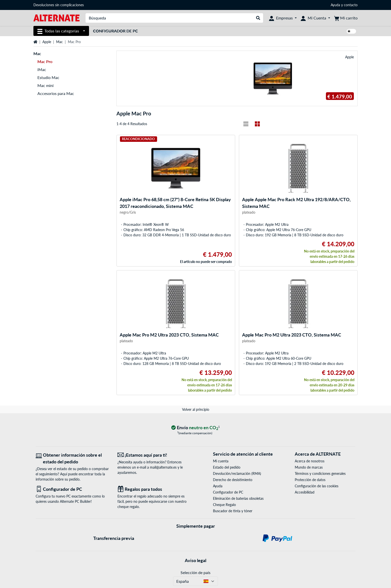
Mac (59, 42)
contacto (351, 5)
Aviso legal (195, 560)
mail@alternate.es (163, 467)
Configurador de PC (115, 31)
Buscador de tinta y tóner (233, 511)
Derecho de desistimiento (233, 480)
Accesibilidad (305, 492)
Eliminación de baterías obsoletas (238, 498)
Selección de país (195, 572)
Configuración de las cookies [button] (317, 486)
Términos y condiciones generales (320, 473)
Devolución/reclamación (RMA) (237, 473)
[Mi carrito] (346, 18)
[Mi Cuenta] (315, 18)
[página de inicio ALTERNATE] (56, 18)
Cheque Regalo (224, 505)
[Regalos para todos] (155, 489)
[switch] (351, 31)
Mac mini (46, 85)
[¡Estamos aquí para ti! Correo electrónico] (155, 455)
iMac (42, 69)
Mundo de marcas (309, 467)
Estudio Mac (48, 77)
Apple (47, 42)
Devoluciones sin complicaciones (59, 5)
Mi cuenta (221, 461)
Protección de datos (310, 480)
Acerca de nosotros (310, 461)
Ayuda (335, 5)
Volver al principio (196, 409)
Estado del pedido (227, 467)
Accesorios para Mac (56, 93)
